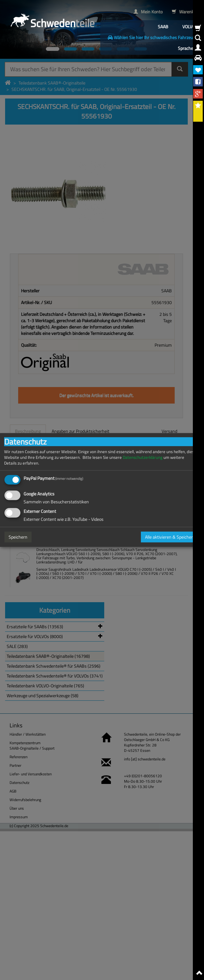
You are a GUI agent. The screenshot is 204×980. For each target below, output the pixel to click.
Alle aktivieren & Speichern (170, 537)
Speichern (18, 537)
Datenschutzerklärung (143, 457)
